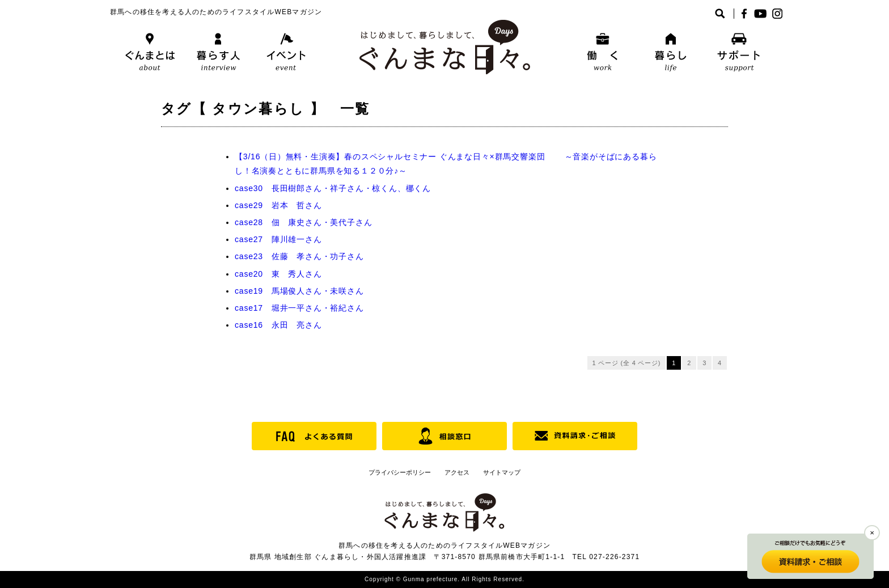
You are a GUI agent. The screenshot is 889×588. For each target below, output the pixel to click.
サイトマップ (502, 472)
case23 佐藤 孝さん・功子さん (299, 256)
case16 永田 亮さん (278, 325)
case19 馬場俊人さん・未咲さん (299, 291)
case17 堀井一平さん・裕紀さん (299, 308)
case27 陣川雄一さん (278, 239)
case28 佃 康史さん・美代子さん (303, 222)
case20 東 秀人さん (278, 274)
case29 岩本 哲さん (278, 205)
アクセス (457, 472)
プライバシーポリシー (400, 472)
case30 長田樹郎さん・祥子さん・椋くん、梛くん (333, 188)
